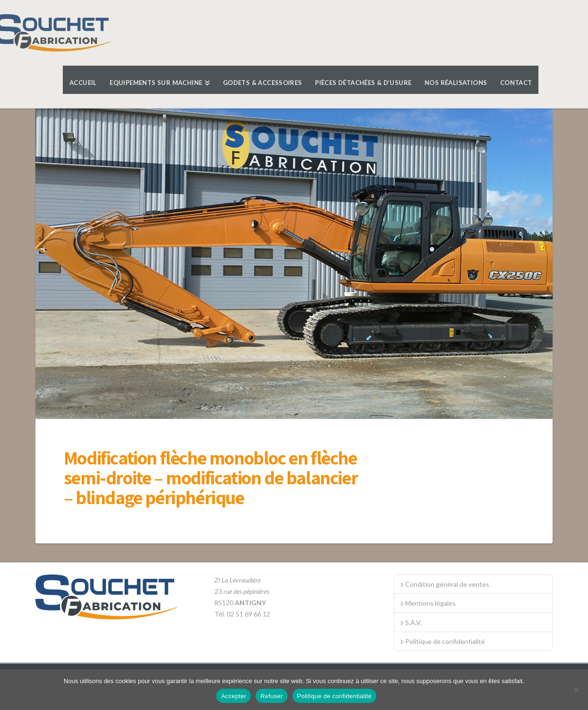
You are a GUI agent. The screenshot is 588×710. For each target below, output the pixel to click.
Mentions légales (428, 603)
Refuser (271, 696)
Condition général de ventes (445, 584)
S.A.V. (411, 622)
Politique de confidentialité (443, 641)
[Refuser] (576, 690)
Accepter (234, 696)
